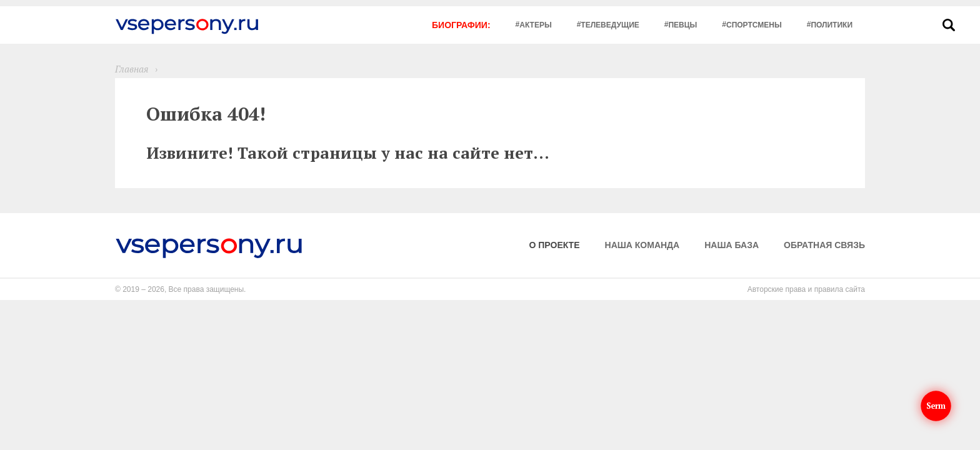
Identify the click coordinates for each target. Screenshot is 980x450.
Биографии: (461, 25)
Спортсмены (754, 25)
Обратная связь (824, 245)
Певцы (682, 25)
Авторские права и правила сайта (806, 289)
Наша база (732, 245)
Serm (936, 406)
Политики (832, 25)
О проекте (555, 245)
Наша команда (642, 245)
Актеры (535, 25)
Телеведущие (610, 25)
